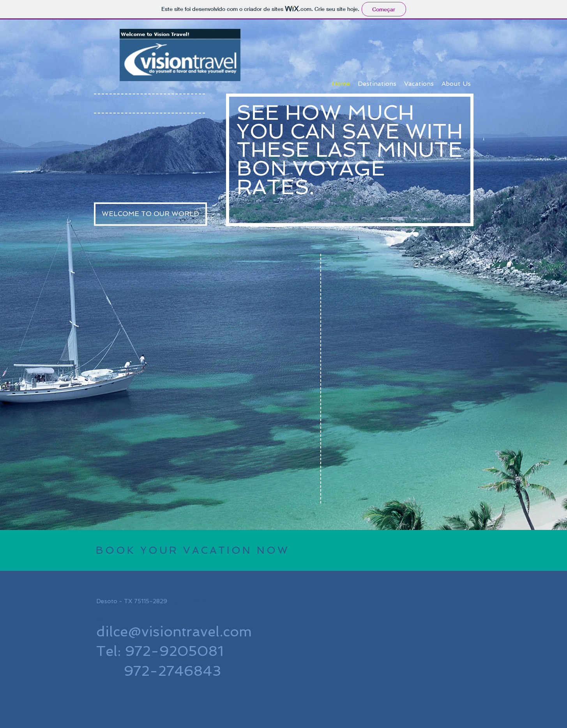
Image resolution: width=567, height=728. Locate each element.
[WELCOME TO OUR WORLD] (150, 214)
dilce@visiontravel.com (174, 631)
